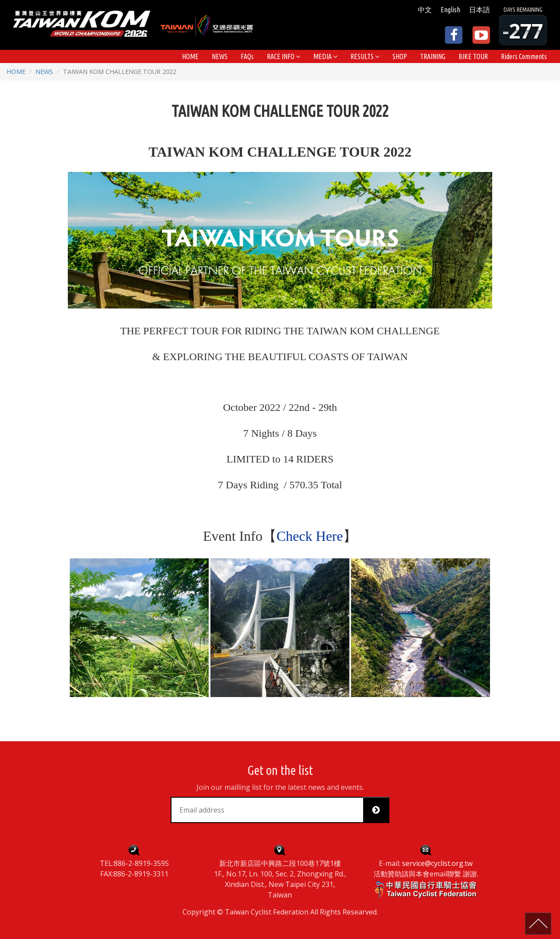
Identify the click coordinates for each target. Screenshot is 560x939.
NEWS (44, 72)
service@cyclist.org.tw (437, 863)
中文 (425, 10)
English (450, 10)
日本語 (479, 10)
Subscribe (379, 810)
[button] (283, 56)
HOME (16, 72)
